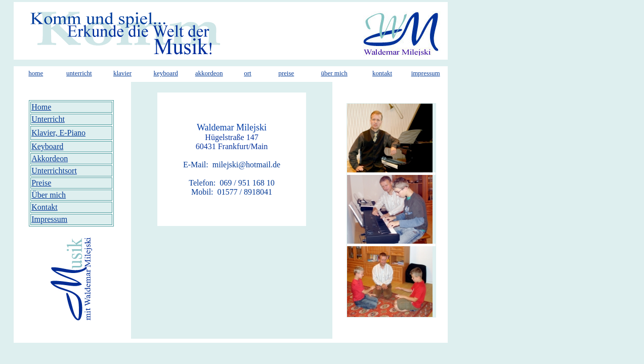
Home (41, 107)
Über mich (49, 195)
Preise (41, 183)
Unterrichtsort (54, 171)
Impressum (49, 219)
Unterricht (48, 119)
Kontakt (45, 207)
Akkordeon (50, 158)
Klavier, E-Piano (58, 133)
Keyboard (47, 146)
